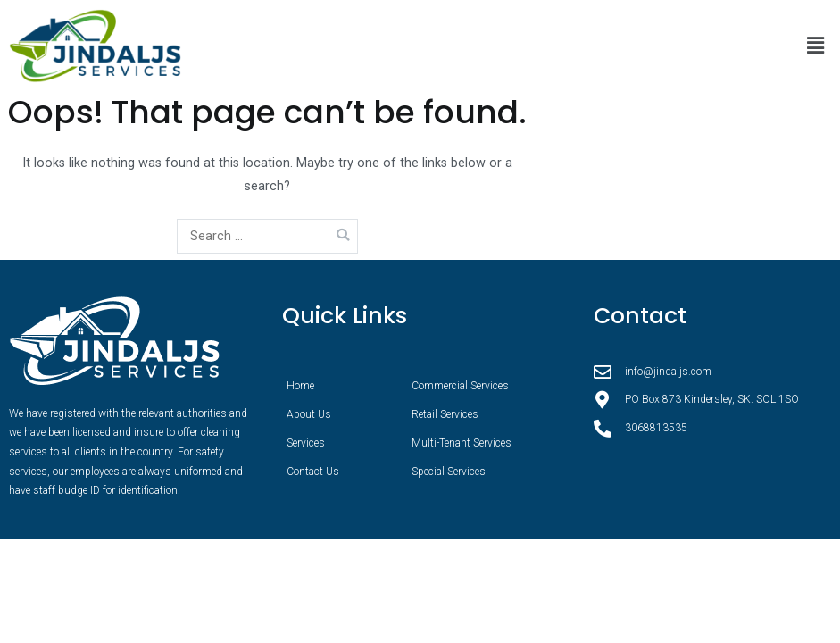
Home (300, 386)
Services (306, 443)
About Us (309, 414)
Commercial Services (460, 386)
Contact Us (313, 472)
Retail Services (445, 414)
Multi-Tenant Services (462, 443)
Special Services (449, 472)
